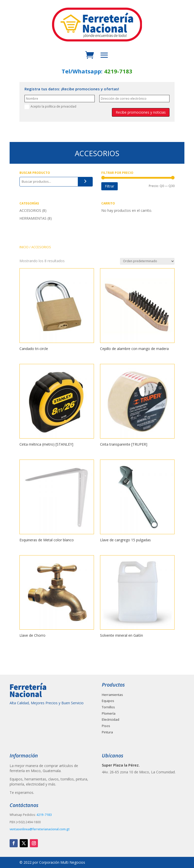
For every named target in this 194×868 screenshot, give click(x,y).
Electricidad (111, 719)
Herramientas (112, 695)
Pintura (107, 732)
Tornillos (108, 707)
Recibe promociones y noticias (141, 112)
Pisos (106, 726)
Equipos (108, 701)
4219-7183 (118, 71)
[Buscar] (85, 182)
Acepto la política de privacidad (50, 107)
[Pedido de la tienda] (147, 261)
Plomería (109, 713)
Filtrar (110, 186)
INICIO (24, 247)
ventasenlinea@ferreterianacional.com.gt (40, 829)
